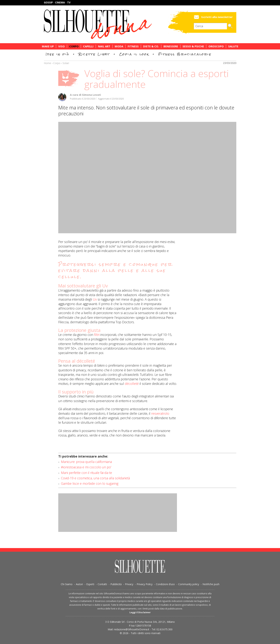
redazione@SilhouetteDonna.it (132, 629)
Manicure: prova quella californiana (86, 462)
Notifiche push (211, 584)
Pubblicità (116, 584)
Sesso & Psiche (193, 46)
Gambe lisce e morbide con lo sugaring (90, 483)
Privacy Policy (145, 584)
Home (47, 63)
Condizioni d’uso (165, 584)
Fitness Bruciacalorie (185, 54)
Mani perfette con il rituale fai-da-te (86, 473)
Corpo (74, 46)
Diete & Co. (151, 46)
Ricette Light (94, 54)
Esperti (90, 584)
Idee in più (58, 54)
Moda (119, 46)
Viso (62, 46)
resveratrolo (160, 413)
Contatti (102, 584)
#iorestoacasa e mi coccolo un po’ (86, 467)
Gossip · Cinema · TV (57, 2)
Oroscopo (216, 46)
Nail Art (104, 46)
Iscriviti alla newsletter (217, 17)
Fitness (133, 46)
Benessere (171, 46)
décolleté (132, 384)
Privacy (129, 584)
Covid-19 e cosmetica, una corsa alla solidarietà (95, 478)
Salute (233, 46)
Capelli (88, 46)
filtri (97, 335)
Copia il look (134, 54)
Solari (66, 63)
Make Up (48, 46)
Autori (79, 584)
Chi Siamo (67, 584)
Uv (95, 299)
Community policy (189, 584)
